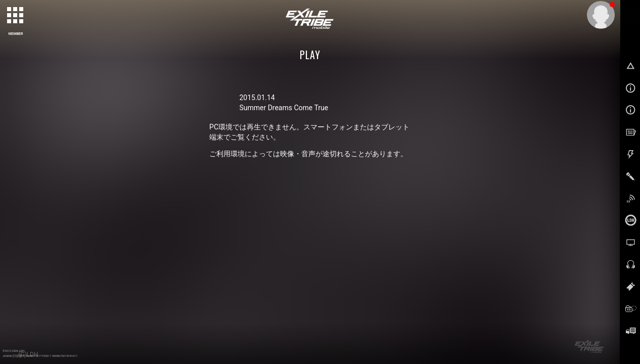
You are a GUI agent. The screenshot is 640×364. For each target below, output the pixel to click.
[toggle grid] (16, 16)
